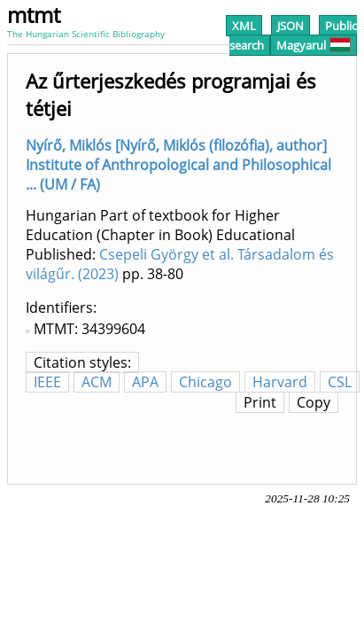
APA (145, 382)
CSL (340, 382)
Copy (314, 402)
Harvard (280, 382)
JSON (290, 26)
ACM (97, 382)
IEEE (47, 382)
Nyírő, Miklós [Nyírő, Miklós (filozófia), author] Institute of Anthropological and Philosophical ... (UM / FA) (178, 165)
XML (244, 26)
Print (260, 402)
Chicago (205, 382)
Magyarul (314, 45)
